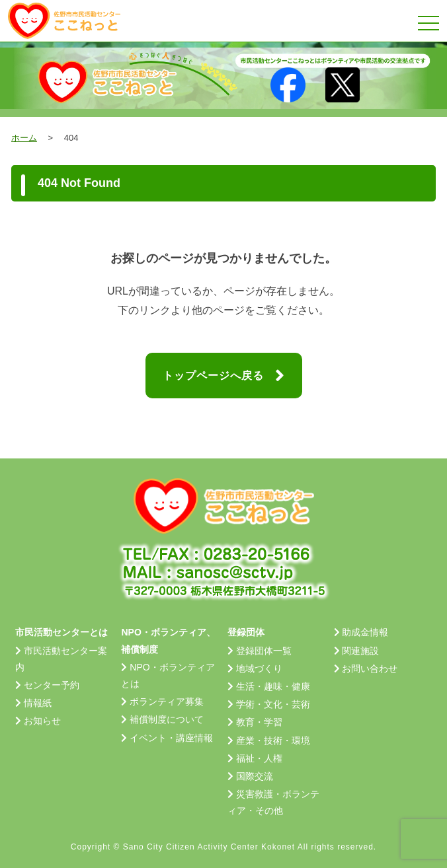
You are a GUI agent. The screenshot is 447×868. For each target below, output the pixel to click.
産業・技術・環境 (273, 741)
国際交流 (255, 776)
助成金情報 (365, 632)
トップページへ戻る (224, 376)
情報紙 (38, 703)
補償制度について (167, 719)
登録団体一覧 (264, 651)
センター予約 (52, 685)
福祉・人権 (259, 758)
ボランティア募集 (167, 702)
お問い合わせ (370, 669)
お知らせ (42, 721)
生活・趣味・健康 (273, 686)
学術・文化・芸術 (273, 704)
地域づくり (259, 669)
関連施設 (360, 651)
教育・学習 (259, 722)
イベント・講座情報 (171, 738)
